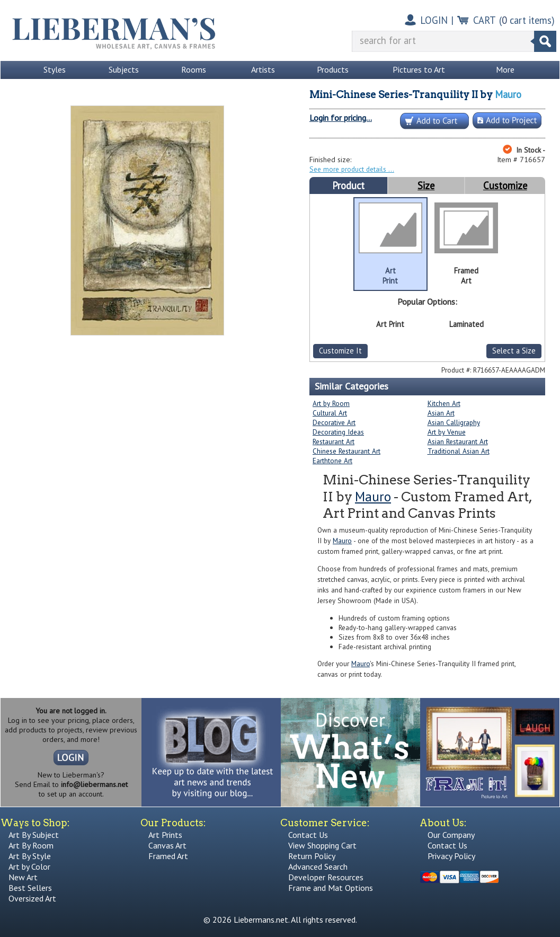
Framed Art (168, 856)
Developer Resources (326, 877)
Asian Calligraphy (454, 422)
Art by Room (331, 403)
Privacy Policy (451, 856)
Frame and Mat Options (331, 888)
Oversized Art (32, 898)
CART (485, 20)
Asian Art (441, 413)
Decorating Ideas (338, 432)
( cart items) (527, 20)
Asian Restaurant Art (458, 441)
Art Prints (165, 835)
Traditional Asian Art (459, 451)
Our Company (451, 835)
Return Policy (312, 856)
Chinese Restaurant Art (346, 451)
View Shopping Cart (322, 845)
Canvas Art (167, 845)
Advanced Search (318, 867)
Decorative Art (334, 422)
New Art (23, 877)
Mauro (508, 94)
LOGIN (434, 20)
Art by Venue (447, 432)
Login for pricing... (341, 118)
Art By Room (31, 845)
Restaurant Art (334, 441)
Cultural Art (330, 413)
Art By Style (30, 856)
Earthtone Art (332, 461)
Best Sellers (30, 888)
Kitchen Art (444, 403)
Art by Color (29, 867)
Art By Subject (34, 835)
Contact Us (308, 835)
